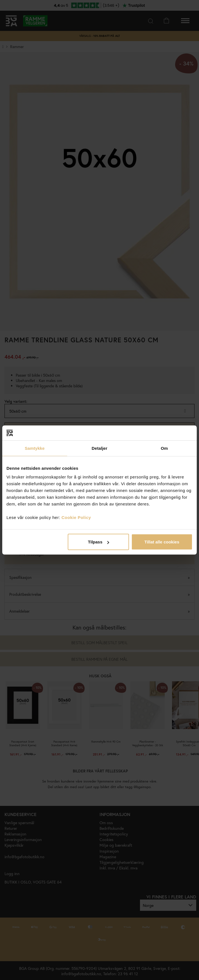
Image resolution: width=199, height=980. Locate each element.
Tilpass (99, 542)
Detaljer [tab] (99, 448)
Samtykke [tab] (35, 448)
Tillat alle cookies (162, 542)
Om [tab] (164, 448)
